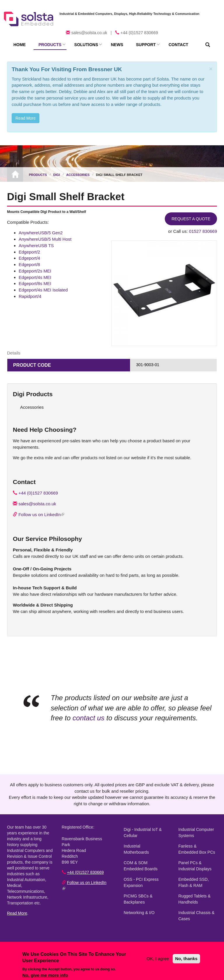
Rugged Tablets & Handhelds (195, 899)
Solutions (86, 45)
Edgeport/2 (29, 252)
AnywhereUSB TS (36, 246)
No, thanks (187, 959)
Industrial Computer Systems (196, 833)
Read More (17, 913)
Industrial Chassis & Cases (197, 916)
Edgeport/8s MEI (35, 283)
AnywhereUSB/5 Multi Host (45, 239)
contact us (89, 718)
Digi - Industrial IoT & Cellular (143, 833)
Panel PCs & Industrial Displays (195, 866)
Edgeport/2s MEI (35, 271)
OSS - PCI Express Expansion (141, 882)
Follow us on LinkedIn (41, 515)
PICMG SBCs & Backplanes (138, 899)
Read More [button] (26, 118)
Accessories (78, 175)
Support (146, 45)
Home (20, 45)
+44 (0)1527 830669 (139, 33)
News (117, 45)
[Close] (211, 69)
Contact (178, 45)
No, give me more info (45, 975)
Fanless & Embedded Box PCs (197, 849)
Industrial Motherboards (136, 849)
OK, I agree (158, 959)
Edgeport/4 (29, 258)
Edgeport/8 (29, 264)
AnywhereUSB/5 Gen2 (41, 233)
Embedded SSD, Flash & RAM (194, 882)
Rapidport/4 (30, 296)
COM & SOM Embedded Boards (141, 866)
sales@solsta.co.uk (89, 33)
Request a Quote (191, 219)
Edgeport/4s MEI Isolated (43, 290)
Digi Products (33, 394)
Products (50, 45)
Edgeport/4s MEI (35, 277)
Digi (57, 175)
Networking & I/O (139, 913)
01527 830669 (203, 231)
